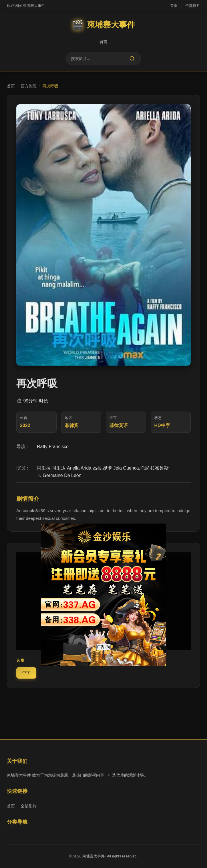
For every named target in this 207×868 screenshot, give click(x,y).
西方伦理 (29, 86)
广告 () (103, 647)
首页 (174, 6)
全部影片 (193, 6)
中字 (26, 673)
